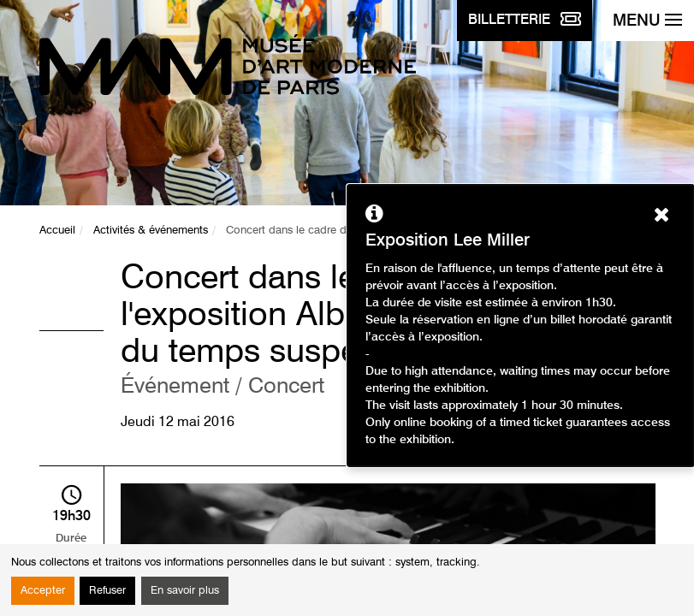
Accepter (43, 591)
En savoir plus (185, 591)
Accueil (57, 231)
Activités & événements (151, 231)
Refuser (107, 591)
